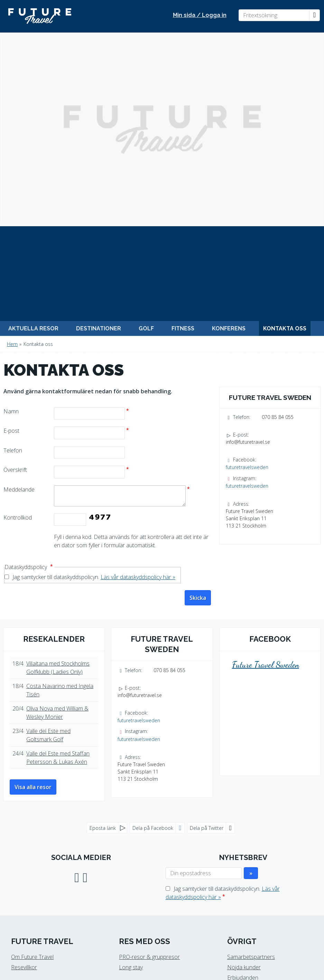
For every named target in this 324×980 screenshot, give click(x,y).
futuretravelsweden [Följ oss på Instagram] (247, 292)
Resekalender (54, 445)
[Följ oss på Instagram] (85, 683)
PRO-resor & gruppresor (149, 763)
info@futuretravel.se (248, 248)
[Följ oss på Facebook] (77, 683)
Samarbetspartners (251, 763)
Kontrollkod (18, 324)
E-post (11, 237)
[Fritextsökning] (274, 15)
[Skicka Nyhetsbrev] (251, 679)
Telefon (13, 257)
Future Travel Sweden (266, 471)
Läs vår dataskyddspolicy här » (138, 383)
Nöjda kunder (244, 773)
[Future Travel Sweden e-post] (158, 918)
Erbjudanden (243, 784)
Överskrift (15, 276)
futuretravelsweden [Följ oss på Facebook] (247, 273)
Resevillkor (24, 773)
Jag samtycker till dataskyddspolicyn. (94, 383)
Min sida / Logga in (200, 15)
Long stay (131, 773)
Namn (11, 218)
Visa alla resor (33, 593)
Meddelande (19, 296)
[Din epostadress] (204, 679)
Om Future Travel (32, 763)
